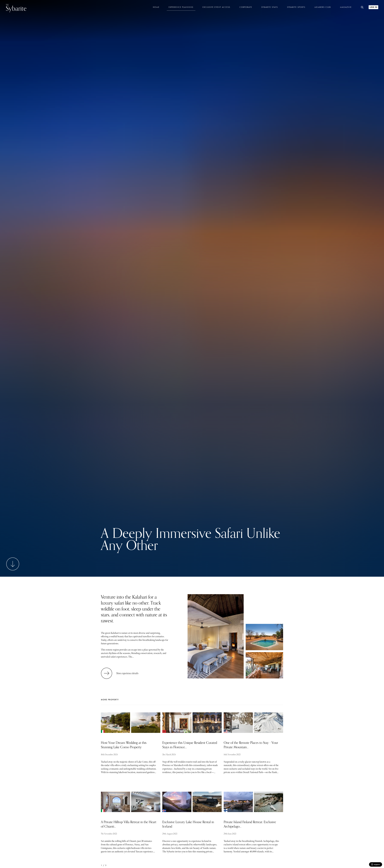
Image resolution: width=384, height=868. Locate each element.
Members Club (323, 7)
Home (156, 7)
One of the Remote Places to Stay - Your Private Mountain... (251, 745)
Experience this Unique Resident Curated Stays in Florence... (190, 745)
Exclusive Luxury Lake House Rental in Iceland (188, 824)
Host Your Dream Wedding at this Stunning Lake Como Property (124, 745)
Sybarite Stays (270, 7)
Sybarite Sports (296, 7)
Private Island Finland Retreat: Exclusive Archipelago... (250, 824)
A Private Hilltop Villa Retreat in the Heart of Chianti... (129, 824)
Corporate (246, 7)
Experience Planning (181, 7)
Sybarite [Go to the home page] (16, 8)
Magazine (346, 7)
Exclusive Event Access (216, 7)
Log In (373, 7)
